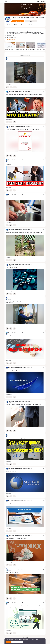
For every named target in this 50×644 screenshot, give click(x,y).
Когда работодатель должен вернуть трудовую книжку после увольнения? (23, 404)
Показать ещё (9, 85)
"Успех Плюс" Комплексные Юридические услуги (20, 58)
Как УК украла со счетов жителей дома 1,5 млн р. (17, 438)
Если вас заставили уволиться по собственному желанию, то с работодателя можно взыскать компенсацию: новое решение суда (24, 95)
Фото (16, 25)
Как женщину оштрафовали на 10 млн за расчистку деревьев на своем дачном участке (24, 233)
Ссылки (37, 25)
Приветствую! (9, 61)
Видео (23, 25)
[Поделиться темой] (11, 87)
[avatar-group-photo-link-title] (8, 19)
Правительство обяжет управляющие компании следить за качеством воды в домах (24, 198)
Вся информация (11, 40)
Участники (30, 25)
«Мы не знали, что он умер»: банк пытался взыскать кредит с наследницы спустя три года (25, 164)
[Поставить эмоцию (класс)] (15, 87)
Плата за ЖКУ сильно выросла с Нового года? (16, 539)
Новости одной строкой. (11, 267)
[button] (7, 53)
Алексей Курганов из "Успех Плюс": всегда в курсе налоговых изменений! (23, 129)
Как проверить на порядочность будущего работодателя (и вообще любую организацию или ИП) (23, 606)
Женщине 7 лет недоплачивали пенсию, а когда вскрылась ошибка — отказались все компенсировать (25, 336)
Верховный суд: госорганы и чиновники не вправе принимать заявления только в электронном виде (25, 504)
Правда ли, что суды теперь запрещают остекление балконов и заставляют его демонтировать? (24, 302)
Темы (8, 25)
